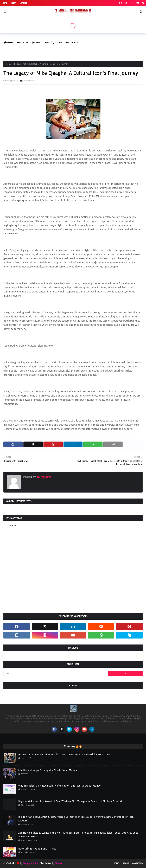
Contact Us (137, 863)
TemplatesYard (31, 863)
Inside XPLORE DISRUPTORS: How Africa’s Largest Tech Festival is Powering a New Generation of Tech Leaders (76, 819)
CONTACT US (72, 43)
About (13, 3)
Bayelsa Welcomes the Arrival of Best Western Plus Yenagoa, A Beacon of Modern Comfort (70, 801)
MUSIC (58, 43)
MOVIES (23, 43)
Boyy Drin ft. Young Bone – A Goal (38, 849)
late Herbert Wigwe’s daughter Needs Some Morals (47, 770)
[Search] (56, 674)
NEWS (36, 43)
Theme (59, 863)
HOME (9, 43)
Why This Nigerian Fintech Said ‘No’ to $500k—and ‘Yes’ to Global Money (59, 786)
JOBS (47, 43)
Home (4, 3)
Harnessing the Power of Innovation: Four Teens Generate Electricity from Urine (64, 755)
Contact (23, 3)
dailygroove (12, 81)
